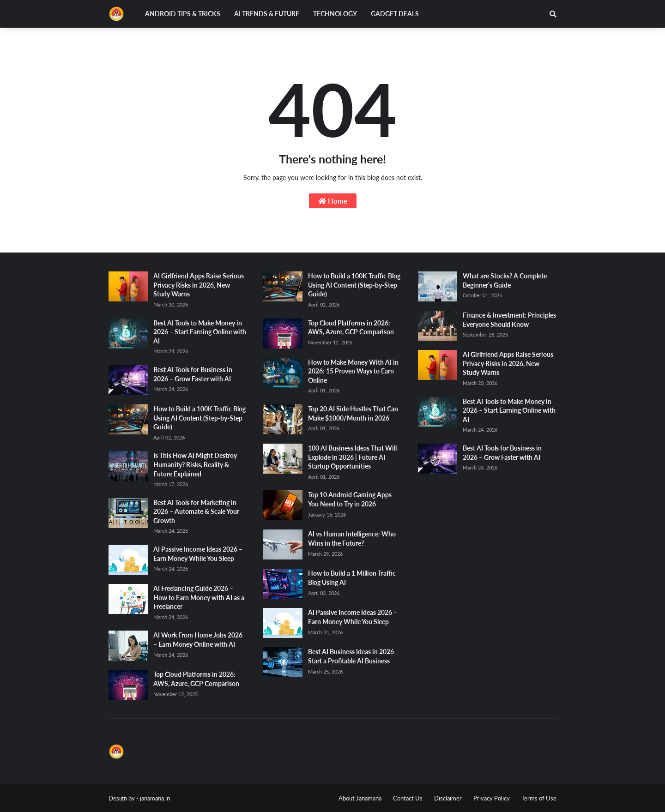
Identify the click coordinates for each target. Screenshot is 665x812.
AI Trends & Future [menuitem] (267, 14)
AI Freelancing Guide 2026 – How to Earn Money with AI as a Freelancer (199, 597)
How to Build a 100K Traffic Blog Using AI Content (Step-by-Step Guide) (199, 418)
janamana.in (155, 798)
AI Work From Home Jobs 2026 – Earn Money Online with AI (198, 640)
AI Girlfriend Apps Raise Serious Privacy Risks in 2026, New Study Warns (199, 285)
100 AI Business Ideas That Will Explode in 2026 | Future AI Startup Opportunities (352, 457)
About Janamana (360, 798)
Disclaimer (448, 798)
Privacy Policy (492, 798)
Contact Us (408, 798)
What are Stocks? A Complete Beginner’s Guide (505, 280)
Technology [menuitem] (335, 14)
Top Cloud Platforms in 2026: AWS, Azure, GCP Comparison (196, 679)
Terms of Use (539, 798)
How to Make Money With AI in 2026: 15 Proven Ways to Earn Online (353, 371)
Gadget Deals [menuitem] (395, 14)
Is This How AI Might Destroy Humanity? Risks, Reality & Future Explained (195, 464)
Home (333, 201)
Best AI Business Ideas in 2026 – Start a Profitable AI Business (354, 656)
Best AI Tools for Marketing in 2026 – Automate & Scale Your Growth (196, 511)
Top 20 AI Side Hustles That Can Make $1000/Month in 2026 (353, 413)
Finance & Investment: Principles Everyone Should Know (509, 320)
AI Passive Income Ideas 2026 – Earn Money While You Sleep (198, 554)
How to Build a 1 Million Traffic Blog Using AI (352, 578)
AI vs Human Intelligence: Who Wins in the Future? (352, 538)
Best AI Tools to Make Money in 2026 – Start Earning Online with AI (200, 332)
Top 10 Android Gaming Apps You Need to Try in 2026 (350, 499)
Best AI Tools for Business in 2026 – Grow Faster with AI (193, 374)
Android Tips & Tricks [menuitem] (183, 14)
